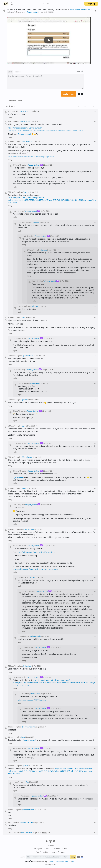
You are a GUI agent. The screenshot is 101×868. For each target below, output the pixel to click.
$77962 (47, 4)
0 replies (16, 111)
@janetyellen (18, 477)
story (54, 852)
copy (73, 857)
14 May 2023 (35, 121)
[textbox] (45, 81)
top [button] (93, 106)
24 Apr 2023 (52, 250)
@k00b (53, 861)
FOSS (28, 862)
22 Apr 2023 (37, 141)
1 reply (18, 141)
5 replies (21, 211)
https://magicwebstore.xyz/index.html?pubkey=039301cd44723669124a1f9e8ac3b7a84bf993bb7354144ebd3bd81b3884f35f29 (46, 129)
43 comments (20, 12)
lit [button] (80, 106)
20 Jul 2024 (35, 111)
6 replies (19, 192)
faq (37, 852)
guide (45, 852)
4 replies (23, 546)
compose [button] (18, 72)
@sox (59, 861)
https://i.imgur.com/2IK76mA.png (32, 700)
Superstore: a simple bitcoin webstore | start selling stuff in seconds (38, 9)
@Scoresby (66, 861)
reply (69, 94)
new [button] (86, 106)
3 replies (29, 222)
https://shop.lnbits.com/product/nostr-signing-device (31, 157)
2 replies (30, 236)
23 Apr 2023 (44, 222)
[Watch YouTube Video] (49, 40)
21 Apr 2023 (43, 12)
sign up (91, 4)
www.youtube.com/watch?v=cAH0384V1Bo (82, 9)
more (74, 861)
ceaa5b (53, 865)
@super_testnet (24, 134)
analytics (38, 848)
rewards (50, 845)
